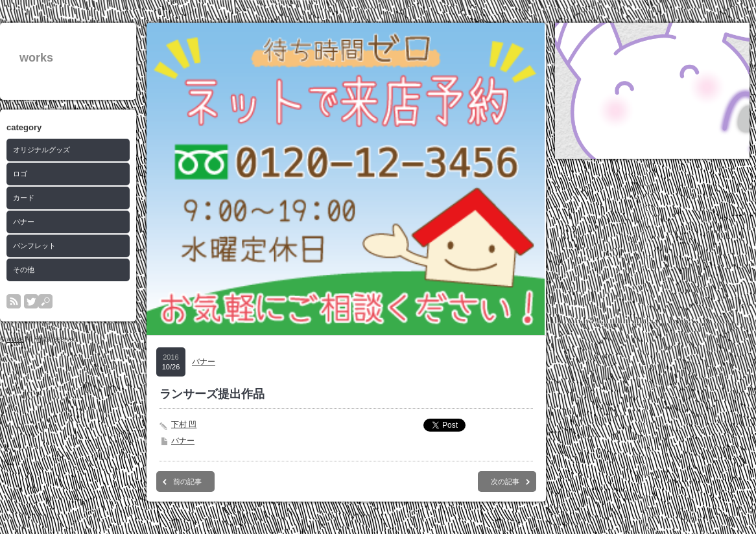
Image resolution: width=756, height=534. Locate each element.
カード (24, 198)
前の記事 (187, 482)
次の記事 (505, 482)
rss (14, 301)
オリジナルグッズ (41, 150)
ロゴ (20, 174)
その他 (24, 270)
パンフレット (34, 246)
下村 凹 (184, 424)
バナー (24, 222)
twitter (31, 301)
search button (45, 301)
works (36, 58)
